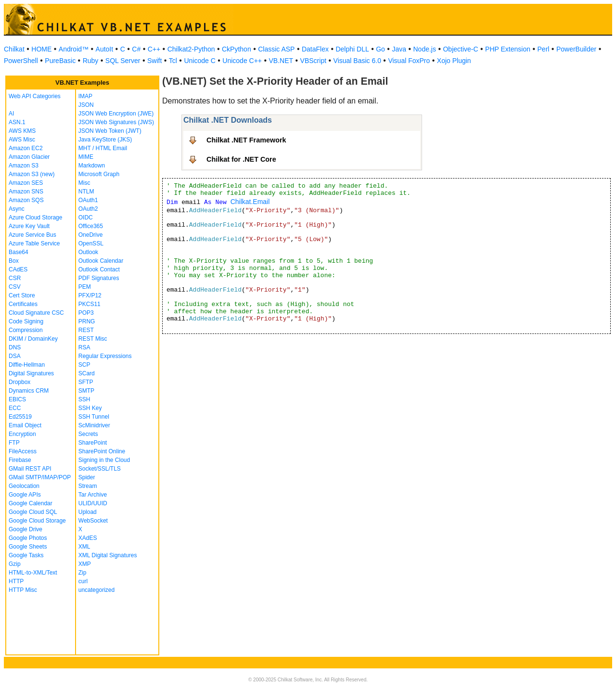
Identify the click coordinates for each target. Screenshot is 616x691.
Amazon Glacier (29, 157)
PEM (85, 287)
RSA (84, 347)
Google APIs (25, 495)
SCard (87, 373)
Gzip (15, 564)
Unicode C (199, 61)
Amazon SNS (26, 192)
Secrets (88, 434)
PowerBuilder (576, 49)
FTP (14, 443)
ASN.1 (17, 122)
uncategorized (96, 590)
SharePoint (93, 443)
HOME (41, 49)
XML (84, 547)
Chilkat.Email (250, 202)
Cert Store (22, 295)
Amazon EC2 (26, 148)
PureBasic (60, 61)
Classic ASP (276, 49)
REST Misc (93, 339)
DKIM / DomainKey (33, 339)
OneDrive (91, 235)
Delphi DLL (352, 49)
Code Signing (26, 321)
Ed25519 (20, 417)
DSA (15, 356)
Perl (544, 49)
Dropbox (19, 382)
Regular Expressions (105, 356)
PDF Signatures (99, 278)
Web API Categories (35, 96)
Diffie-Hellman (27, 365)
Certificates (23, 304)
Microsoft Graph (99, 174)
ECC (15, 408)
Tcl (173, 61)
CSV (15, 287)
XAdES (88, 538)
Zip (83, 573)
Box (14, 261)
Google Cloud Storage (37, 521)
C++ (154, 49)
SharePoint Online (102, 451)
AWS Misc (22, 140)
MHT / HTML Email (103, 148)
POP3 (86, 313)
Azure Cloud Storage (35, 218)
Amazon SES (26, 183)
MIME (86, 157)
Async (17, 209)
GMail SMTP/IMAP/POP (40, 477)
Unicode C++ (242, 61)
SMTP (86, 391)
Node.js (425, 49)
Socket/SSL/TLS (100, 469)
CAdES (18, 269)
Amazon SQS (26, 200)
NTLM (86, 192)
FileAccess (23, 451)
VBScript (313, 61)
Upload (88, 512)
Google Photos (28, 538)
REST (86, 330)
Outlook (88, 252)
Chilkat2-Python (191, 49)
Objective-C (460, 49)
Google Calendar (31, 503)
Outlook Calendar (101, 261)
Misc (84, 183)
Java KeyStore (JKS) (105, 140)
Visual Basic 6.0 (357, 61)
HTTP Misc (23, 590)
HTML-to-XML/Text (33, 573)
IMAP (85, 96)
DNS (15, 347)
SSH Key (90, 408)
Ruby (91, 61)
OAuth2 (88, 209)
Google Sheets (28, 547)
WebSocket (93, 521)
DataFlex (315, 49)
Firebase (20, 460)
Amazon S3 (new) (32, 174)
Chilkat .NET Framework (246, 140)
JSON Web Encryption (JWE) (116, 114)
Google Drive (26, 529)
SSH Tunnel (94, 417)
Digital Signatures (31, 373)
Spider (87, 477)
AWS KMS (22, 131)
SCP (84, 365)
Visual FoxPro (409, 61)
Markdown (92, 166)
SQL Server (123, 61)
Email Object (25, 425)
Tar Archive (93, 495)
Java (399, 49)
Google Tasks (26, 555)
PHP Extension (508, 49)
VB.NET (281, 61)
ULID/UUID (93, 503)
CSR (15, 278)
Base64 (19, 252)
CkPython (237, 49)
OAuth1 (88, 200)
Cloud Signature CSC (36, 313)
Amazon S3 (24, 166)
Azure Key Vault (29, 226)
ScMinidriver (94, 425)
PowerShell (21, 61)
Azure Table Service (34, 243)
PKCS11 (90, 304)
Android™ (74, 49)
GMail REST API (30, 469)
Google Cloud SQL (33, 512)
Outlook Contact (99, 269)
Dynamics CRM (29, 391)
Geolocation (24, 486)
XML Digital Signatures (108, 555)
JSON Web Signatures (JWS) (116, 122)
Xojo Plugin (454, 61)
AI (11, 114)
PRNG (87, 321)
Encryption (22, 434)
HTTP (16, 581)
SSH (84, 399)
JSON (86, 105)
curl (83, 581)
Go (380, 49)
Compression (26, 330)
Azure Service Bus (32, 235)
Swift (154, 61)
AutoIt (105, 49)
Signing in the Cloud (104, 460)
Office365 (91, 226)
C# (136, 49)
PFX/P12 (90, 295)
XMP (85, 564)
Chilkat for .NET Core (241, 159)
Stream (88, 486)
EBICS (17, 399)
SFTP (86, 382)
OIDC (86, 218)
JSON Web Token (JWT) (110, 131)
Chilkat (14, 49)
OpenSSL (91, 243)
